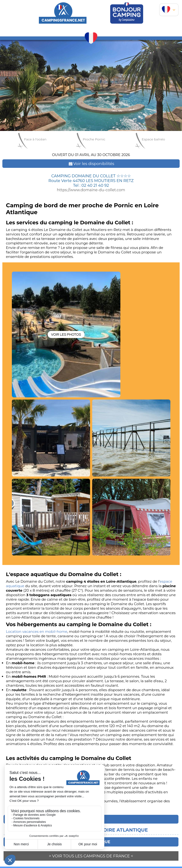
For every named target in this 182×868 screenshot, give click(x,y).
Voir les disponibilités (91, 164)
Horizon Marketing (93, 852)
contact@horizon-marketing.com (145, 861)
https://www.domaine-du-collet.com (91, 190)
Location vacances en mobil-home (37, 583)
